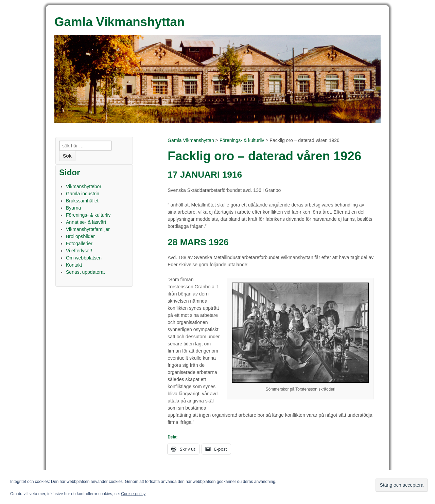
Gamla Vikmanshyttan (191, 140)
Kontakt (74, 265)
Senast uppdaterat (85, 272)
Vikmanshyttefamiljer (88, 229)
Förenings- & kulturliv (242, 140)
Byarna (73, 208)
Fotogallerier (79, 244)
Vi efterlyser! (79, 251)
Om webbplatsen (84, 258)
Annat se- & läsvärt (86, 222)
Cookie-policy (133, 494)
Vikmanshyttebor (84, 186)
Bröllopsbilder (80, 236)
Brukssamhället (82, 201)
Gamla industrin (83, 194)
